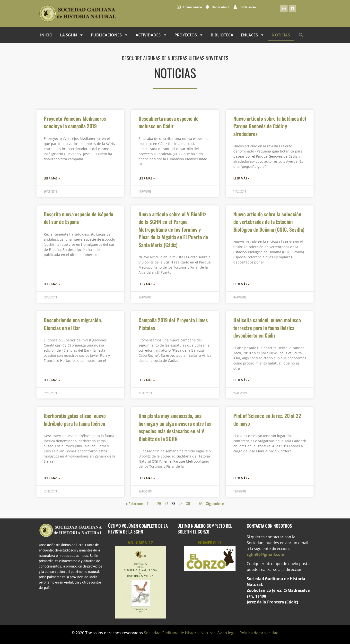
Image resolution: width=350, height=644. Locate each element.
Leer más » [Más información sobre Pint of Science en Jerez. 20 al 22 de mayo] (241, 478)
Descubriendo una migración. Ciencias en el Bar (73, 324)
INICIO (46, 35)
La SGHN (72, 35)
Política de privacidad (259, 633)
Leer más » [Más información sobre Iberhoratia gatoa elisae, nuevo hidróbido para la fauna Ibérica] (52, 478)
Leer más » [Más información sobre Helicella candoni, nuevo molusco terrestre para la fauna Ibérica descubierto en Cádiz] (241, 380)
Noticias (281, 35)
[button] (301, 35)
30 (188, 503)
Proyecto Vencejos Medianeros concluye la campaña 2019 (75, 122)
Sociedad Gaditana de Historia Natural (179, 633)
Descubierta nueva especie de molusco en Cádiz (169, 122)
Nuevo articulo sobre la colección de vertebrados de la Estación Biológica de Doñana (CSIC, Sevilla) (269, 222)
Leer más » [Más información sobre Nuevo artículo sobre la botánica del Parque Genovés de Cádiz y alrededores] (241, 178)
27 (166, 503)
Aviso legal (227, 633)
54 (201, 503)
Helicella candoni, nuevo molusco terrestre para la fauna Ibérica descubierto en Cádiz (267, 328)
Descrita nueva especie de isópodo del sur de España (79, 218)
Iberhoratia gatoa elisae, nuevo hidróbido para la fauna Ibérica (75, 419)
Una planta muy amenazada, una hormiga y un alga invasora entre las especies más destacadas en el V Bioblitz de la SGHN (175, 427)
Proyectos (189, 35)
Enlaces (253, 35)
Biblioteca (222, 35)
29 (181, 503)
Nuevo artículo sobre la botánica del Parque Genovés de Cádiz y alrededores (270, 126)
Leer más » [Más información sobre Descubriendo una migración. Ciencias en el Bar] (52, 380)
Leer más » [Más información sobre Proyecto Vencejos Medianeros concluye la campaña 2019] (52, 178)
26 (159, 503)
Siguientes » (215, 503)
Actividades (151, 35)
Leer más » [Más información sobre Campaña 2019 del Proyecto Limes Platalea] (147, 380)
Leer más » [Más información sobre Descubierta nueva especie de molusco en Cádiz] (147, 178)
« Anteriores (135, 503)
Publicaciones (109, 35)
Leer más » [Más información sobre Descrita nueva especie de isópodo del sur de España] (52, 284)
